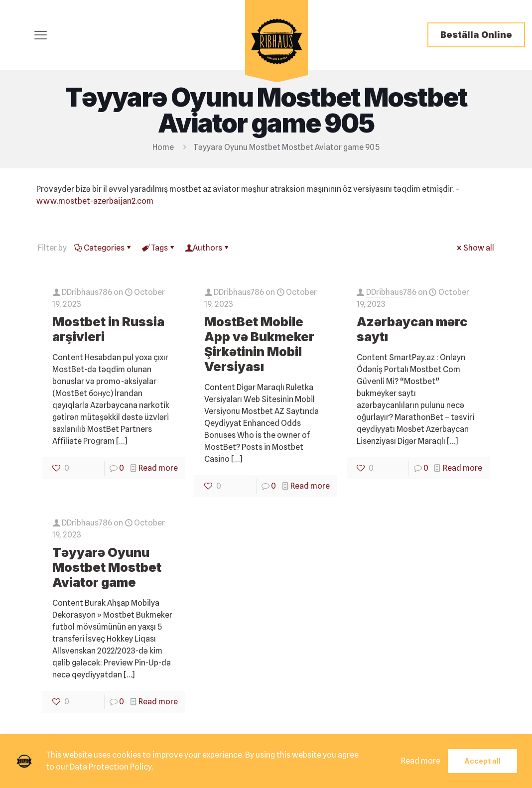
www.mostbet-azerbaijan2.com (95, 201)
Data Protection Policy (111, 767)
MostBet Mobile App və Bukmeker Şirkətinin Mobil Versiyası (259, 344)
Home (163, 147)
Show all (475, 248)
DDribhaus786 (87, 292)
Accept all (482, 761)
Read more (158, 468)
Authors (207, 248)
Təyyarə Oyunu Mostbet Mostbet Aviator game (107, 567)
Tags (159, 248)
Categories (103, 248)
